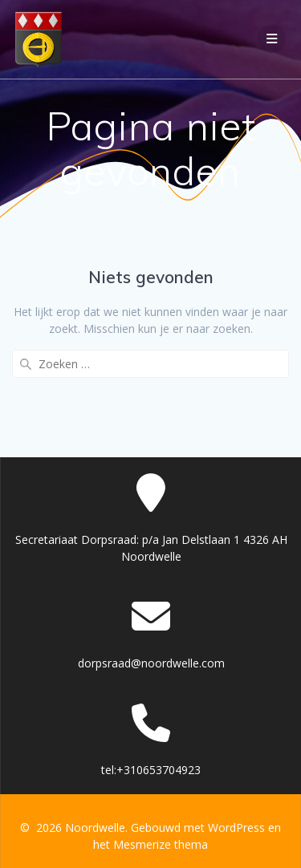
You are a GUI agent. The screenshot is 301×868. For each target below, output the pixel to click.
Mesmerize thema (161, 844)
